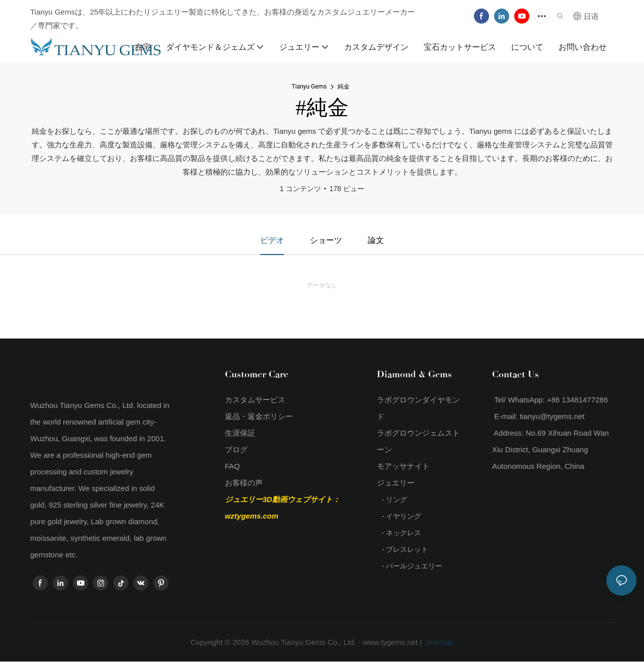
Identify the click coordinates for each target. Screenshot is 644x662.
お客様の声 (244, 483)
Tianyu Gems (309, 87)
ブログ (236, 449)
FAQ (232, 466)
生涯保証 (240, 433)
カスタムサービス (255, 400)
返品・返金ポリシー (259, 416)
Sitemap (438, 643)
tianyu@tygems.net (552, 416)
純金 (344, 87)
